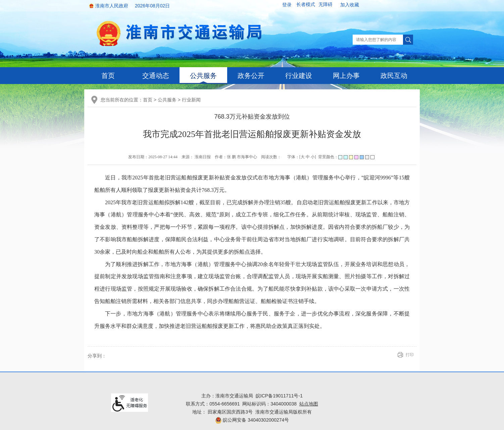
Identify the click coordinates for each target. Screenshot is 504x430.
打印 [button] (410, 355)
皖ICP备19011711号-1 (279, 396)
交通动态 (156, 76)
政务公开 (251, 76)
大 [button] (303, 157)
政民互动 (394, 76)
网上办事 (346, 76)
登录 (287, 5)
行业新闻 (191, 100)
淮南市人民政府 (112, 6)
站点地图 (309, 404)
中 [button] (308, 157)
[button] (306, 5)
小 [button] (313, 157)
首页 (108, 76)
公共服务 (203, 76)
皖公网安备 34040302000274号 (252, 420)
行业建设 (299, 76)
